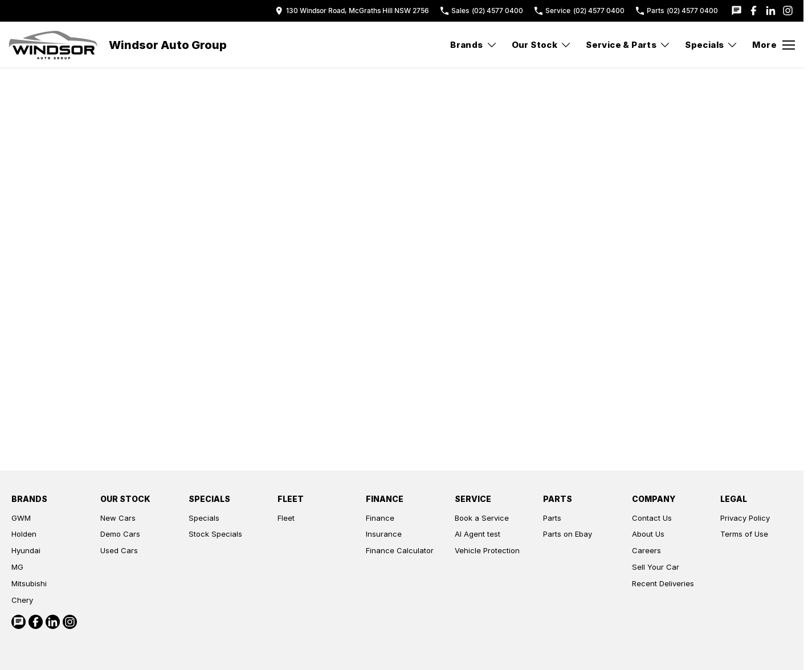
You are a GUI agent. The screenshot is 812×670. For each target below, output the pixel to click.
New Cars (118, 518)
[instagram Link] (788, 11)
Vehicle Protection (487, 550)
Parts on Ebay (568, 534)
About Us (648, 534)
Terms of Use (744, 534)
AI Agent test (478, 534)
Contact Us (652, 518)
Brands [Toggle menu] (474, 45)
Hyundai (26, 550)
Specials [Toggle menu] (711, 45)
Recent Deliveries (663, 583)
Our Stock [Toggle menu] (542, 45)
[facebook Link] (754, 11)
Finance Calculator (400, 550)
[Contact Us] (352, 11)
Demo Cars (120, 534)
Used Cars (119, 550)
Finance (380, 518)
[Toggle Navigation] (774, 45)
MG (17, 567)
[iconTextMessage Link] (736, 11)
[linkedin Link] (771, 11)
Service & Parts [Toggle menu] (628, 45)
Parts (552, 518)
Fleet (286, 518)
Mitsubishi (29, 583)
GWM (21, 518)
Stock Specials (215, 534)
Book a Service (482, 518)
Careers (646, 550)
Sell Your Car (656, 567)
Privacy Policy (745, 518)
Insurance (384, 534)
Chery (22, 600)
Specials (204, 518)
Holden (24, 534)
